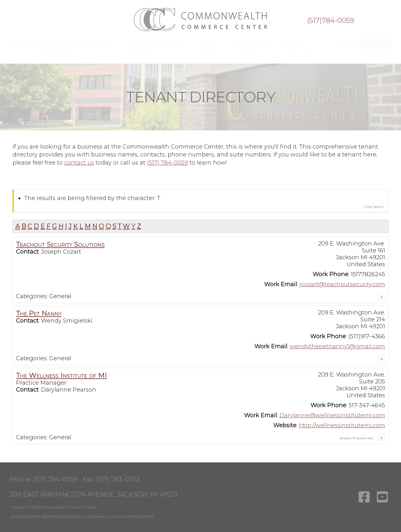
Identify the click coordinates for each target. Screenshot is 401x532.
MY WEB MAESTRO (136, 516)
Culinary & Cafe (253, 47)
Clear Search (374, 207)
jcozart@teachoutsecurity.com (342, 284)
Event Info (210, 47)
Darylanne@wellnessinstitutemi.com (332, 415)
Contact (376, 44)
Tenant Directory (302, 47)
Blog (347, 44)
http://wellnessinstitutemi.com (342, 425)
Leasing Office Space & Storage (74, 47)
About (23, 44)
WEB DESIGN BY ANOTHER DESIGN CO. (46, 516)
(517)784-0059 (331, 21)
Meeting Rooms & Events (157, 47)
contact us (79, 163)
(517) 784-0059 (167, 163)
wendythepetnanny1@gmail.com (337, 346)
